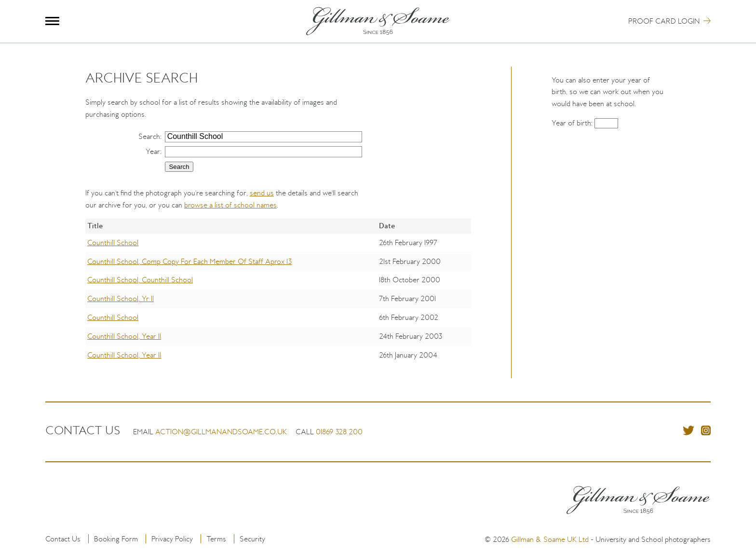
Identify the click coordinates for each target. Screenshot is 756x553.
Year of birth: (573, 123)
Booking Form (116, 539)
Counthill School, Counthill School (140, 280)
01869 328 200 (339, 432)
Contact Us (63, 539)
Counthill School (113, 242)
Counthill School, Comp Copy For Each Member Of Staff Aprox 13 (189, 261)
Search (149, 136)
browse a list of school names (230, 205)
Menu (52, 21)
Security (252, 539)
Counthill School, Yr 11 (121, 298)
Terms (216, 539)
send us (262, 193)
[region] (278, 298)
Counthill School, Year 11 (124, 336)
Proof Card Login (664, 21)
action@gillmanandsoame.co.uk (221, 432)
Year (153, 151)
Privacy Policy (172, 539)
